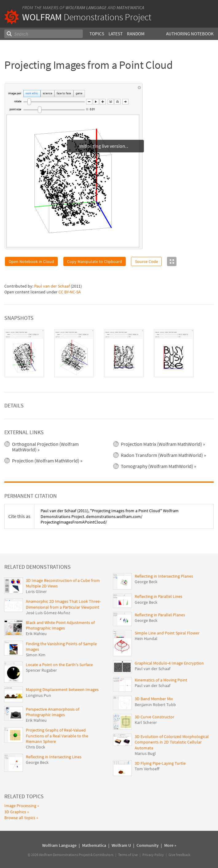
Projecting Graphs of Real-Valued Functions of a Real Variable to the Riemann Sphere (57, 736)
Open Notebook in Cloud (31, 261)
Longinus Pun (38, 695)
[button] (89, 102)
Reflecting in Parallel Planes (160, 615)
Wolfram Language (86, 8)
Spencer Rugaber (41, 670)
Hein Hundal (146, 638)
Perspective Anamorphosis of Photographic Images (53, 712)
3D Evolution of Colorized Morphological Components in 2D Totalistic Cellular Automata (172, 742)
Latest (115, 34)
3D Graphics (15, 812)
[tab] (24, 353)
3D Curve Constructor (155, 717)
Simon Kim (36, 655)
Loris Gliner (36, 591)
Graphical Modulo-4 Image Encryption (169, 663)
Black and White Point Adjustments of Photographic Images (60, 625)
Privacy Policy (153, 855)
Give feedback (179, 855)
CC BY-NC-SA (70, 292)
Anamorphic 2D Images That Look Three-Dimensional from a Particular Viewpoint (63, 604)
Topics (97, 34)
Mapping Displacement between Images (62, 689)
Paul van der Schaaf (52, 286)
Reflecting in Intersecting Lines (54, 757)
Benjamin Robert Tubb (155, 705)
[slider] (54, 102)
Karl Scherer (146, 722)
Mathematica (130, 8)
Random (135, 34)
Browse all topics (20, 818)
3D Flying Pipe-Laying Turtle (160, 763)
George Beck (37, 762)
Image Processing (20, 806)
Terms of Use (128, 855)
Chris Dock (36, 747)
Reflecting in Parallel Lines (159, 596)
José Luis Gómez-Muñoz (48, 613)
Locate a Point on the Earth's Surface (59, 665)
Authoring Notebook (190, 34)
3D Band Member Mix (154, 699)
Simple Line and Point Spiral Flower (167, 633)
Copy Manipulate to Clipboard (95, 261)
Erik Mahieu (36, 634)
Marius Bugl (145, 753)
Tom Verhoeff (147, 769)
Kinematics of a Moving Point (161, 680)
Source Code (147, 261)
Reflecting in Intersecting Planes (164, 576)
